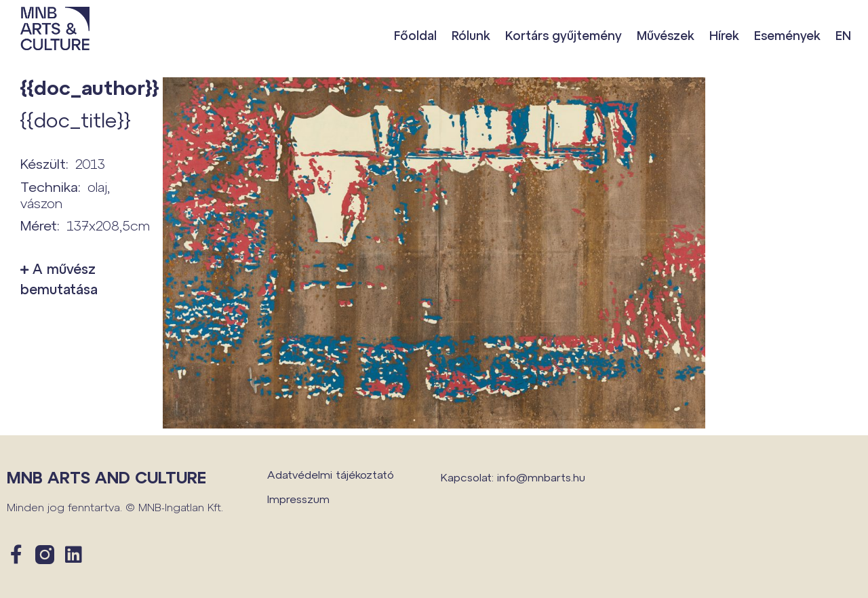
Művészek (666, 35)
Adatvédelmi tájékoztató (331, 474)
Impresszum (298, 499)
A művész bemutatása (59, 279)
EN (843, 35)
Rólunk (471, 35)
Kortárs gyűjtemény (564, 35)
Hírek (724, 35)
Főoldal (415, 35)
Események (787, 35)
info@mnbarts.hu (541, 477)
